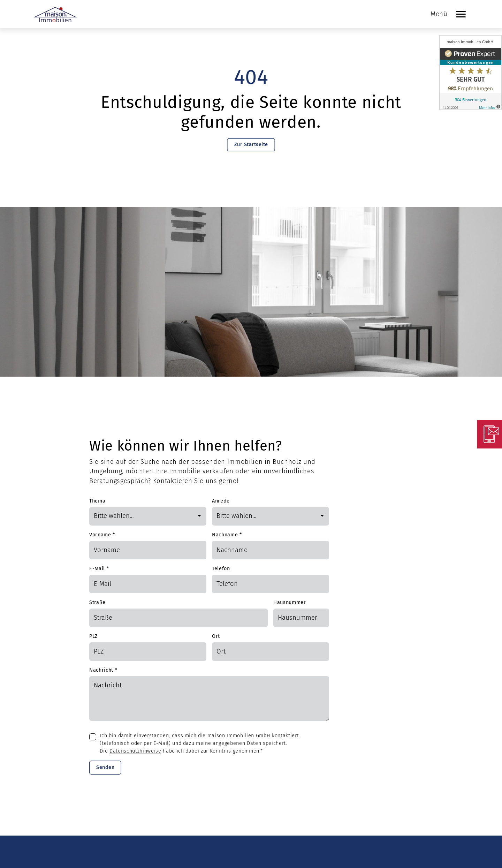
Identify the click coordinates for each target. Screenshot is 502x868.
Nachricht (103, 670)
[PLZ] (148, 652)
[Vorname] (148, 550)
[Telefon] (271, 584)
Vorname (102, 535)
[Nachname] (271, 550)
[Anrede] (271, 516)
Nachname (227, 535)
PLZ (94, 636)
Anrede (221, 501)
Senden (105, 767)
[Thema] (148, 516)
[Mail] (148, 584)
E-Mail (99, 569)
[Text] (209, 699)
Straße (97, 602)
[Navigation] (461, 14)
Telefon (221, 569)
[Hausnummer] (301, 618)
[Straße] (178, 618)
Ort (216, 636)
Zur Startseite (251, 145)
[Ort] (271, 652)
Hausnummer (290, 602)
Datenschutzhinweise (135, 751)
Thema (97, 501)
